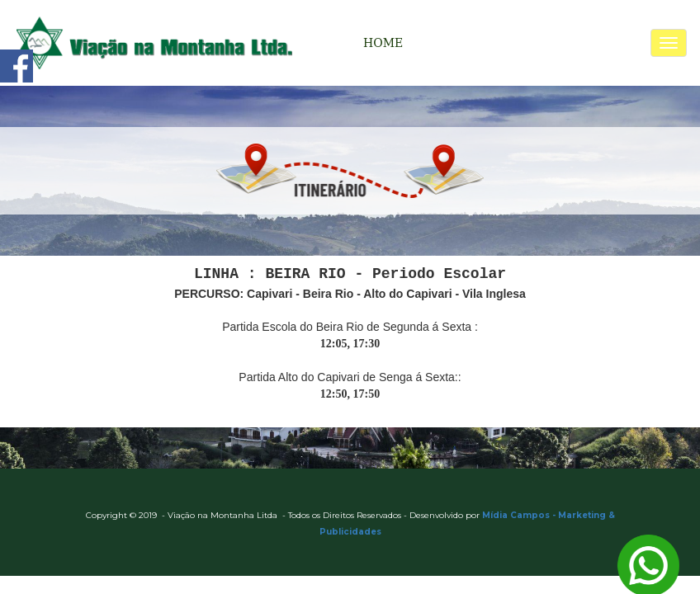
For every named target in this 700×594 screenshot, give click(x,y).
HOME (383, 43)
